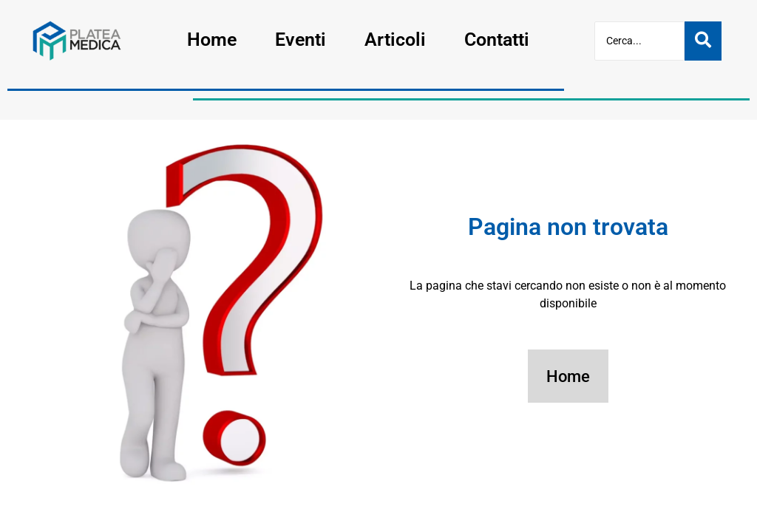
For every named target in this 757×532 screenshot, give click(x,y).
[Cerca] (639, 41)
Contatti (497, 40)
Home (212, 40)
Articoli (395, 40)
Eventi (301, 40)
